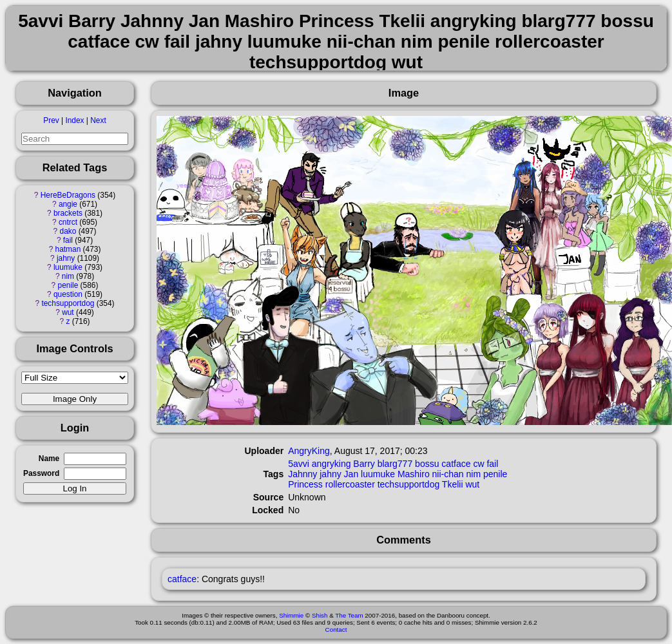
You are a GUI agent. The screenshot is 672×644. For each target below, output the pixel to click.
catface (456, 464)
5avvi (299, 464)
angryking (331, 464)
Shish (320, 615)
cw (478, 464)
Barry (364, 464)
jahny (66, 258)
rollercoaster (350, 484)
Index (74, 120)
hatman (68, 249)
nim (68, 276)
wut (68, 312)
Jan (351, 474)
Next (98, 120)
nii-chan (448, 474)
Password (41, 473)
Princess (305, 484)
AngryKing (309, 451)
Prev (51, 120)
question (68, 294)
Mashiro (414, 474)
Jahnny (302, 474)
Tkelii (453, 484)
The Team (349, 615)
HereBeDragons (68, 195)
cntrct (68, 222)
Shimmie (291, 615)
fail (68, 240)
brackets (68, 213)
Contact (336, 630)
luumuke (68, 267)
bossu (427, 464)
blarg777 (395, 464)
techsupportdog (68, 303)
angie (68, 204)
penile (68, 285)
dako (68, 231)
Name (49, 459)
